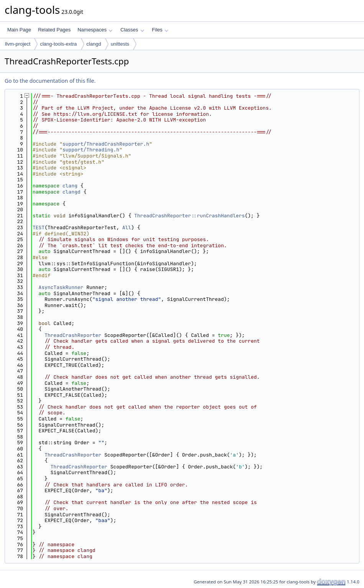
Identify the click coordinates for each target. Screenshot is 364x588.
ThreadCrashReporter (73, 335)
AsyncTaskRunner (61, 287)
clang (70, 186)
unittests (120, 44)
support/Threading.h (91, 150)
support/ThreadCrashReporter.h (106, 144)
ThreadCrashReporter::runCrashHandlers (189, 216)
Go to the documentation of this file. (50, 81)
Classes (132, 30)
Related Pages (54, 30)
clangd (94, 44)
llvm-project (18, 44)
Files (160, 30)
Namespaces (95, 30)
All (127, 227)
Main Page (19, 30)
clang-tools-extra (58, 44)
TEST (39, 227)
